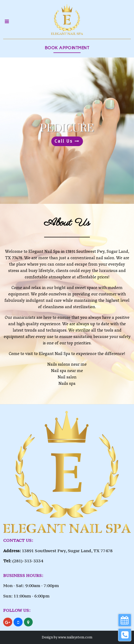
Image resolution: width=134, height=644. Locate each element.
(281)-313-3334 (28, 561)
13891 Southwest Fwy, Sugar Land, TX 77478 (67, 551)
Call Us (67, 141)
